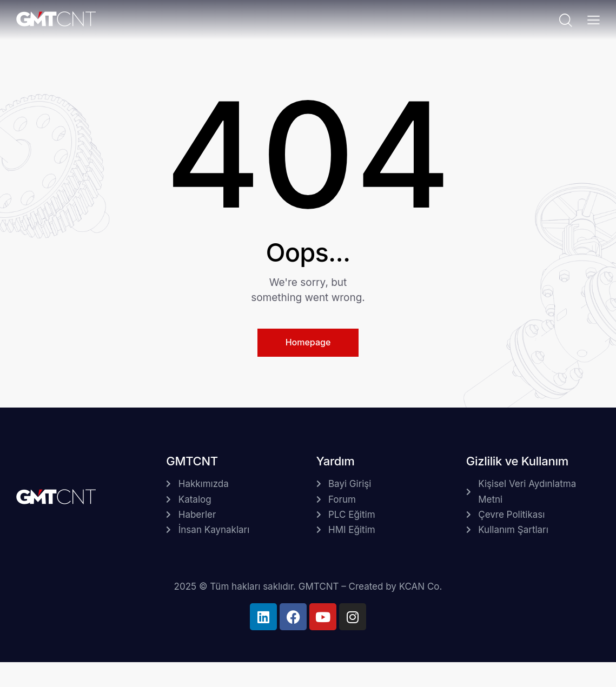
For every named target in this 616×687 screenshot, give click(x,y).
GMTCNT (319, 586)
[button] (594, 19)
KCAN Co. (421, 586)
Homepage (308, 342)
